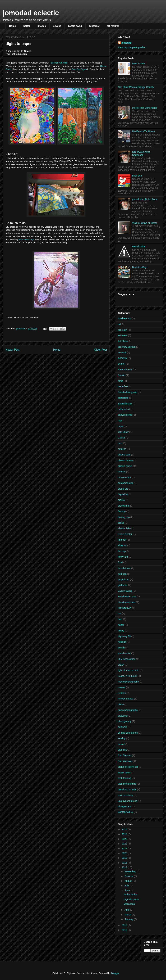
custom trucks (125, 483)
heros (121, 631)
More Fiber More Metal (145, 108)
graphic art (124, 580)
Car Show (123, 432)
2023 (125, 839)
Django (122, 511)
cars (120, 443)
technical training (127, 784)
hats (120, 619)
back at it (137, 176)
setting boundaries (128, 733)
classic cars (124, 455)
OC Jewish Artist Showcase (141, 153)
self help (122, 727)
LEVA (121, 665)
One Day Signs (79, 69)
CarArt (121, 438)
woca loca (129, 904)
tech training (124, 778)
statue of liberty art (128, 767)
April (127, 910)
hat (120, 613)
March (128, 915)
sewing (122, 738)
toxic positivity (125, 795)
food (120, 562)
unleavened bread (128, 801)
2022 (125, 844)
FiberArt (122, 545)
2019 (125, 858)
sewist (57, 26)
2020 (125, 853)
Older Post (100, 350)
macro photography (128, 682)
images (42, 26)
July (127, 886)
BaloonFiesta (125, 369)
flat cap (122, 551)
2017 (125, 867)
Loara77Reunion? (128, 676)
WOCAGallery (126, 812)
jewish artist (124, 653)
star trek (122, 750)
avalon (121, 364)
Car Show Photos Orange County (136, 87)
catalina (122, 449)
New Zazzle (139, 64)
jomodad (126, 43)
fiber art (122, 540)
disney (121, 500)
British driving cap (128, 392)
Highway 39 (124, 636)
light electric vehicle (128, 670)
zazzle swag (75, 26)
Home (13, 26)
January (129, 919)
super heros (124, 773)
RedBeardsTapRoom (144, 131)
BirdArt (122, 375)
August (129, 881)
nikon (121, 704)
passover (123, 716)
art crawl (123, 330)
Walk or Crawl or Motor (145, 223)
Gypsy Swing (125, 591)
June (127, 890)
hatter (27, 26)
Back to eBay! (140, 267)
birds (121, 381)
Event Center (125, 534)
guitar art (123, 585)
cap (120, 421)
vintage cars (124, 806)
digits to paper (132, 899)
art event (123, 335)
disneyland (124, 506)
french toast (124, 568)
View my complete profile (131, 47)
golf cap (122, 574)
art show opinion (127, 347)
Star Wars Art (125, 761)
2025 (125, 829)
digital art (123, 489)
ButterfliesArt (125, 404)
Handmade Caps (127, 597)
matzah (122, 693)
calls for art (124, 409)
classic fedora (125, 460)
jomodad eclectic (31, 13)
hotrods (122, 642)
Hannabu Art (125, 608)
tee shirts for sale (127, 789)
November (130, 871)
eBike (121, 523)
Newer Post (13, 350)
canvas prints (125, 415)
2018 (125, 863)
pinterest (94, 26)
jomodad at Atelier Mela (145, 199)
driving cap (124, 517)
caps (121, 426)
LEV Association (127, 659)
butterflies (123, 398)
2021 (125, 848)
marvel (122, 687)
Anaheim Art (124, 318)
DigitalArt (123, 494)
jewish (121, 648)
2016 (125, 925)
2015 (125, 930)
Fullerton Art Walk (59, 63)
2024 (125, 834)
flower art (123, 557)
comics (122, 472)
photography (125, 721)
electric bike (139, 246)
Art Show (123, 341)
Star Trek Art (125, 755)
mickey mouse (126, 699)
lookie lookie (131, 895)
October (129, 876)
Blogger (115, 973)
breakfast (123, 386)
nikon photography (128, 710)
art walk (122, 353)
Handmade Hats (127, 602)
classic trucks (125, 466)
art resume (113, 26)
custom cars (124, 477)
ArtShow (123, 358)
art (119, 324)
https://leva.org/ (26, 239)
